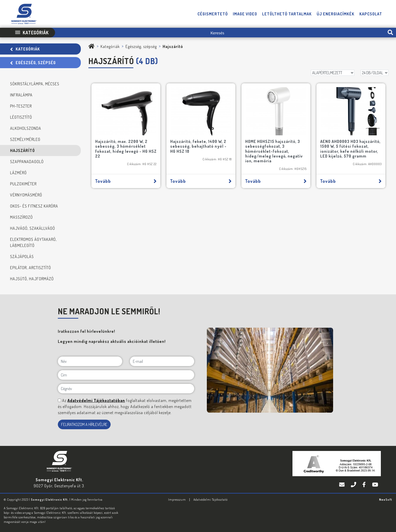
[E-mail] (162, 361)
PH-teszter (21, 106)
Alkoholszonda (26, 128)
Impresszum (177, 500)
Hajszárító (22, 150)
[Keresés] (220, 33)
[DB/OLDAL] (375, 73)
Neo (386, 500)
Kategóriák (25, 49)
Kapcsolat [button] (371, 14)
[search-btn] (390, 33)
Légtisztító (21, 117)
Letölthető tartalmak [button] (287, 14)
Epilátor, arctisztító (31, 268)
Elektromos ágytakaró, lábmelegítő (33, 242)
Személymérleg (25, 139)
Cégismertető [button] (213, 14)
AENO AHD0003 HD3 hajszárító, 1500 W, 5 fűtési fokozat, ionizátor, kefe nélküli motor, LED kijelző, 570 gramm (350, 149)
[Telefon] (354, 485)
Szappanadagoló (27, 162)
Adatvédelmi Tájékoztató (211, 500)
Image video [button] (245, 14)
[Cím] (126, 375)
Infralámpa (21, 95)
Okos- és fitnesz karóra (34, 206)
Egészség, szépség (33, 63)
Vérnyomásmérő (26, 195)
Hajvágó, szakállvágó (33, 228)
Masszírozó (21, 217)
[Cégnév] (126, 389)
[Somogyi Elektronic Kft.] (92, 46)
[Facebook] (365, 485)
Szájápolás (22, 257)
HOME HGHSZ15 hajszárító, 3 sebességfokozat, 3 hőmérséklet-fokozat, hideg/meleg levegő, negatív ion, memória (274, 151)
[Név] (90, 361)
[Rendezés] (333, 73)
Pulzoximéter (23, 184)
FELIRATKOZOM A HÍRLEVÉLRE (84, 424)
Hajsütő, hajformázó (32, 279)
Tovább (126, 181)
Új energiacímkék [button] (336, 14)
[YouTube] (375, 485)
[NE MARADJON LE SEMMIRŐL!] (59, 400)
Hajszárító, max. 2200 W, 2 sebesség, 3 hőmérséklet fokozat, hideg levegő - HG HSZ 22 (126, 149)
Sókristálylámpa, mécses (35, 84)
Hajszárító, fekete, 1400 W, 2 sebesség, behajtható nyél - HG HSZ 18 (198, 146)
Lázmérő (18, 173)
